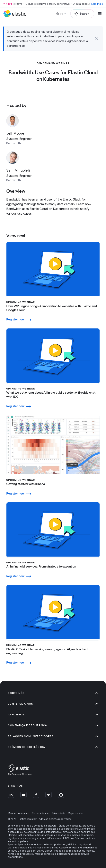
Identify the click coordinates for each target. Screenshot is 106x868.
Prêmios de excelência (53, 747)
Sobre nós (53, 693)
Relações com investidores (53, 736)
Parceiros (53, 715)
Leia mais (97, 4)
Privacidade (59, 813)
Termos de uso (41, 813)
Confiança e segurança (53, 725)
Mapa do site (75, 813)
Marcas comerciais (19, 813)
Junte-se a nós (53, 704)
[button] (97, 39)
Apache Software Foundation (76, 848)
